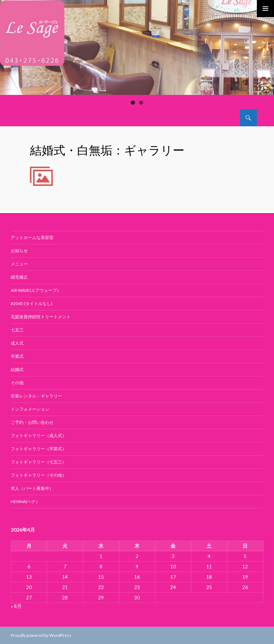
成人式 (17, 343)
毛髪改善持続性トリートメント (41, 317)
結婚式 (17, 369)
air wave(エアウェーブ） (36, 290)
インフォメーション (30, 409)
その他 (17, 383)
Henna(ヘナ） (25, 501)
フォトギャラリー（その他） (39, 475)
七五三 (17, 330)
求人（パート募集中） (32, 488)
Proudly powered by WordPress (41, 635)
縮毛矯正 (19, 277)
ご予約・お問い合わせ (32, 422)
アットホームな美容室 (32, 237)
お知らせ (19, 251)
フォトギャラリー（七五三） (39, 462)
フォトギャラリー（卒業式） (39, 449)
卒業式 (17, 356)
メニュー (19, 264)
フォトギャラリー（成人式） (39, 435)
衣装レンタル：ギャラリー (36, 396)
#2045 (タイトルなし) (32, 303)
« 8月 (16, 606)
